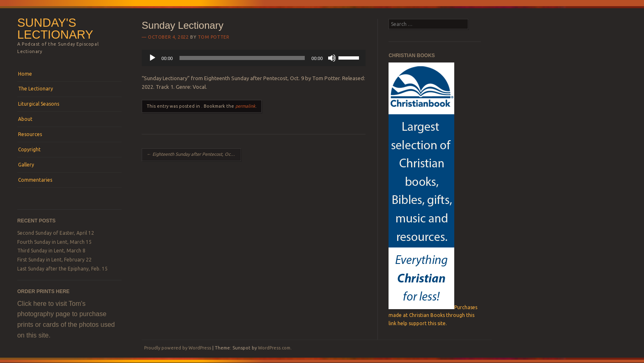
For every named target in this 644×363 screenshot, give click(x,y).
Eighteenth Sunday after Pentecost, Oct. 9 (192, 154)
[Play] (152, 58)
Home (25, 74)
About (25, 119)
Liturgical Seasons (39, 104)
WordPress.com (274, 348)
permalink (245, 106)
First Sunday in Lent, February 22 (54, 260)
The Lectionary (36, 89)
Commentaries (35, 180)
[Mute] (332, 58)
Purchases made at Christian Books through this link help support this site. (433, 315)
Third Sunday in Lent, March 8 (51, 251)
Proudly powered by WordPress (178, 348)
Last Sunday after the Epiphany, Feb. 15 (62, 269)
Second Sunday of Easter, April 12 (56, 233)
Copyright (29, 149)
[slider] (242, 58)
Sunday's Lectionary (55, 29)
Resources (30, 134)
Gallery (26, 165)
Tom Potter (214, 37)
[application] (254, 58)
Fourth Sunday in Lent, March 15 (54, 242)
